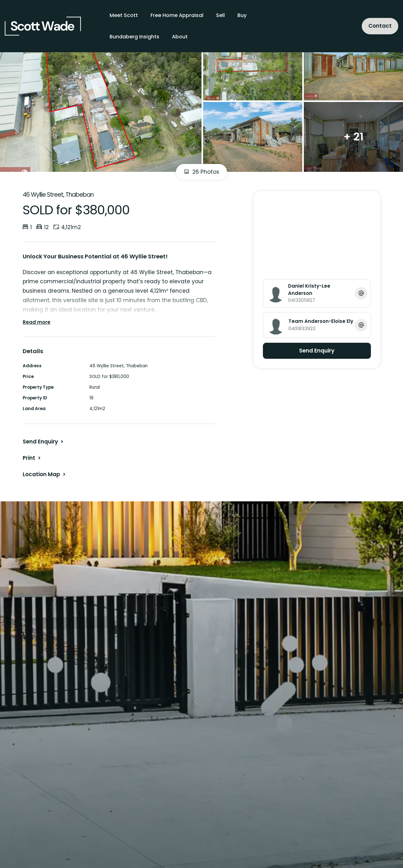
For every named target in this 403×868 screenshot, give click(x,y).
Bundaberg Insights (134, 37)
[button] (32, 458)
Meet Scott (124, 15)
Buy (242, 15)
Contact (380, 26)
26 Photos (201, 172)
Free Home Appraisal (177, 15)
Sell (220, 15)
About (180, 37)
